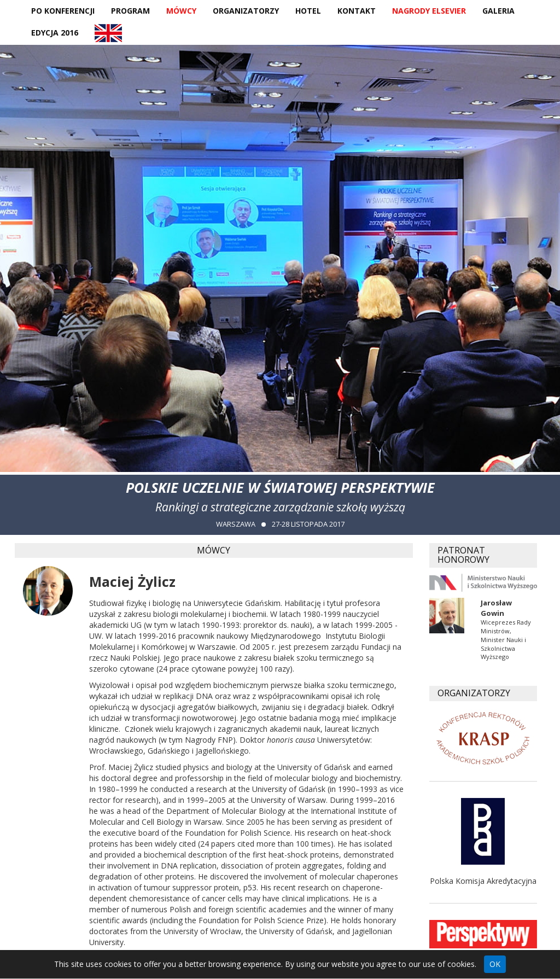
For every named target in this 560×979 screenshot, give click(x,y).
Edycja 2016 (55, 33)
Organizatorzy (246, 11)
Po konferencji (63, 11)
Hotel (308, 11)
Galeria (498, 11)
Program (130, 11)
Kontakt (357, 11)
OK (495, 964)
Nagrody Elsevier (429, 11)
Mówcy (181, 11)
